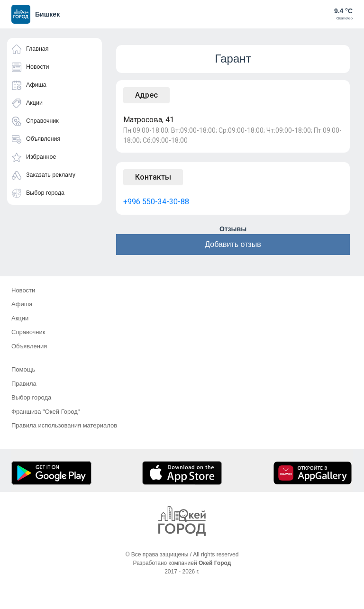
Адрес (146, 95)
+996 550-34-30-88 (156, 202)
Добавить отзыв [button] (233, 244)
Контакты (153, 177)
